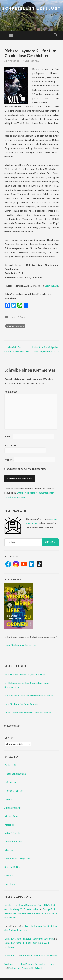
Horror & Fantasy (19, 317)
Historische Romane (15, 774)
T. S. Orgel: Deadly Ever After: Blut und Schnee (29, 695)
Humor (8, 799)
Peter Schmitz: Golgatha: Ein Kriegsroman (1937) (45, 351)
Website (9, 460)
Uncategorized (12, 884)
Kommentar (12, 392)
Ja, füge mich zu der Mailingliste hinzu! (26, 469)
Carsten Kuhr (51, 286)
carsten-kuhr (16, 326)
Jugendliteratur (13, 808)
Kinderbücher (12, 816)
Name (8, 436)
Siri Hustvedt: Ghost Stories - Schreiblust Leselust (30, 964)
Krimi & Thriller (13, 833)
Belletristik (10, 765)
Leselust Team (33, 61)
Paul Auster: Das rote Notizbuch (25, 968)
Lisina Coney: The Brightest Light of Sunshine (28, 712)
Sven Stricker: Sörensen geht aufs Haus (25, 674)
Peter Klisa (10, 955)
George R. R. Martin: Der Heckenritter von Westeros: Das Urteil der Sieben (31, 913)
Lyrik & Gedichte (13, 841)
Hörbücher (10, 782)
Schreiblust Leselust (31, 8)
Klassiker (9, 825)
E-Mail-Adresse (14, 445)
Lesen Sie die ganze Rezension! (20, 645)
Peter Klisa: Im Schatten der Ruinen (39, 955)
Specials (9, 875)
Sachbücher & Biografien (18, 858)
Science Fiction (12, 867)
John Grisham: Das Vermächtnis (21, 704)
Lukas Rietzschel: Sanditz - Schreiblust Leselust (29, 939)
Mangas (9, 850)
